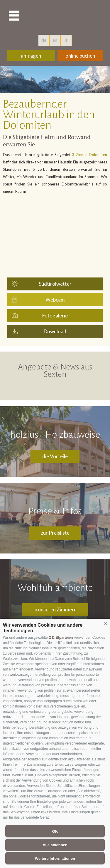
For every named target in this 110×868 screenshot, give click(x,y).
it (66, 40)
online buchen (80, 56)
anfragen (31, 56)
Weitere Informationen (55, 858)
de (44, 40)
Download (55, 331)
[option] (55, 79)
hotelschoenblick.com (76, 16)
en (55, 40)
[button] (106, 624)
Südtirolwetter (55, 284)
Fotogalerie (55, 316)
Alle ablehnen (55, 845)
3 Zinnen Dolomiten (89, 155)
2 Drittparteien (61, 638)
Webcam (55, 300)
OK (55, 831)
